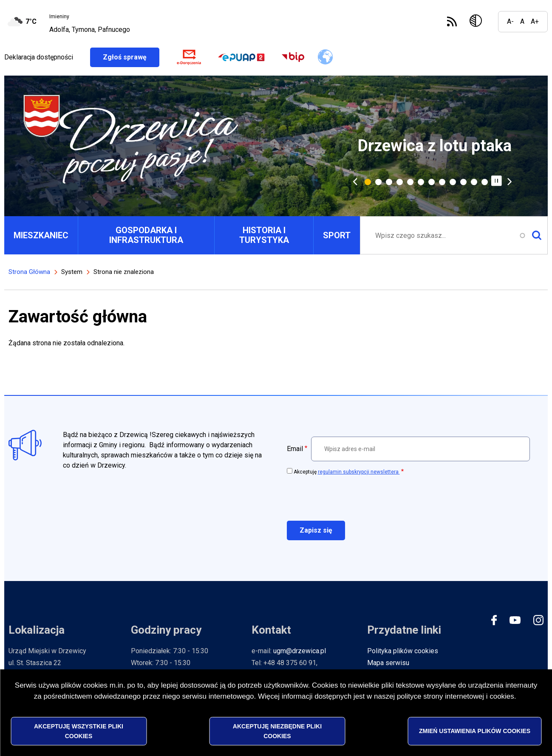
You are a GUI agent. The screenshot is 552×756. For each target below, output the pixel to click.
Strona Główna (29, 272)
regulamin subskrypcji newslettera (359, 472)
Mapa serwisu (388, 663)
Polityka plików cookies (403, 651)
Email (295, 449)
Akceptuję (347, 472)
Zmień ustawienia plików (475, 731)
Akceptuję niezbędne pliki (277, 731)
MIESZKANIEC (41, 235)
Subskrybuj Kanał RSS (452, 21)
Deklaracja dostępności (39, 57)
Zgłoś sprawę (131, 57)
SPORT (337, 235)
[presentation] (351, 497)
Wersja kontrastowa (477, 22)
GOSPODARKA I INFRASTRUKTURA (146, 235)
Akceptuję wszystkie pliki (79, 731)
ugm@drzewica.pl (300, 651)
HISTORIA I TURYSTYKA (264, 235)
